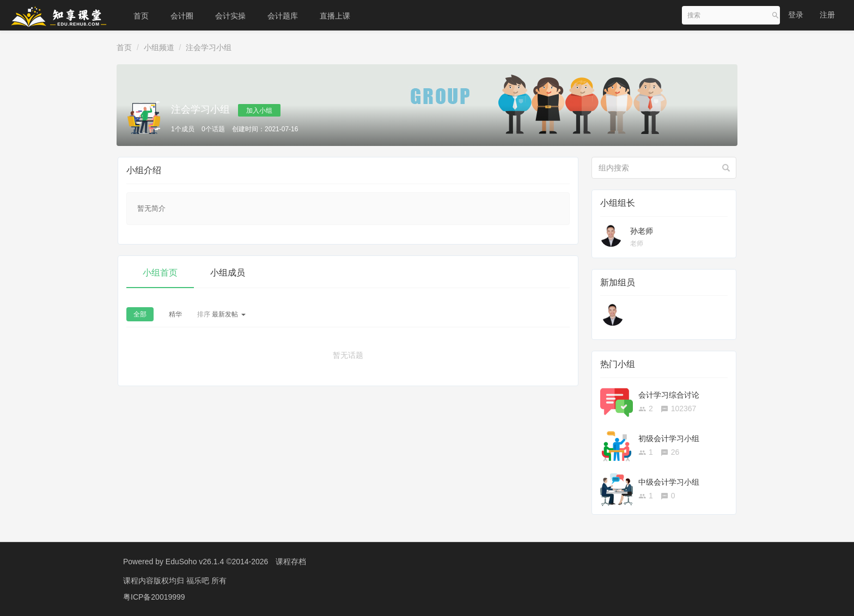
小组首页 (160, 273)
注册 (827, 15)
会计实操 (230, 16)
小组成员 (228, 273)
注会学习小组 (209, 47)
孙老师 (642, 231)
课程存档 (291, 562)
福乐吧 (199, 581)
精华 (175, 314)
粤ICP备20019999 (154, 597)
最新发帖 (221, 314)
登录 (796, 15)
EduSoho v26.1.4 (195, 562)
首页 (141, 16)
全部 (140, 314)
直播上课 (335, 16)
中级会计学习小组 (669, 482)
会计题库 (283, 16)
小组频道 (159, 47)
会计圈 (182, 16)
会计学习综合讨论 (669, 395)
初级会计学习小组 (669, 438)
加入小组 (259, 111)
